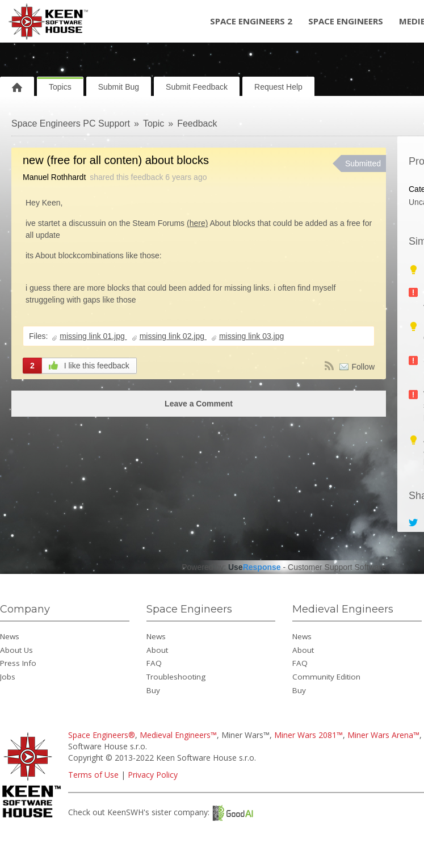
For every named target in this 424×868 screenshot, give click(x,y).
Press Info (18, 663)
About (157, 650)
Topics (60, 87)
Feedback (197, 123)
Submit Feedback (197, 87)
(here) (197, 223)
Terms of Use (93, 775)
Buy (153, 690)
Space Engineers (346, 21)
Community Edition (326, 677)
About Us (16, 650)
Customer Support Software (337, 567)
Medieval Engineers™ (178, 735)
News (10, 636)
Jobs (8, 677)
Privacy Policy (153, 775)
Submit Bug (119, 87)
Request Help (278, 87)
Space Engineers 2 (251, 21)
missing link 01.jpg (93, 336)
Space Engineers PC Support (71, 123)
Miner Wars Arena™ (383, 735)
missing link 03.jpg (251, 336)
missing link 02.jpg (173, 336)
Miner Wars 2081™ (308, 735)
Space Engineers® (102, 735)
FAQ (154, 663)
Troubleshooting (176, 677)
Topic (154, 123)
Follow (363, 367)
